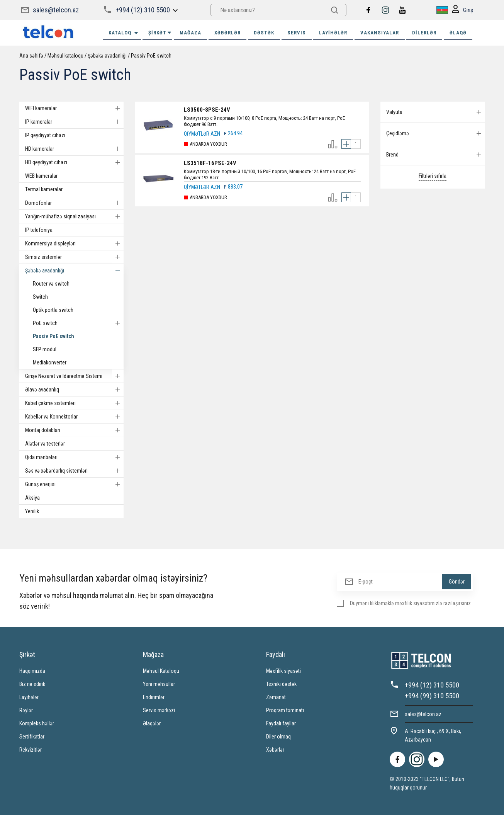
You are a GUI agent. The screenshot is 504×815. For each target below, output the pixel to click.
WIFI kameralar (74, 108)
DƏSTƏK (264, 33)
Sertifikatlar (32, 737)
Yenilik (32, 511)
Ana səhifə (31, 56)
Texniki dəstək (281, 684)
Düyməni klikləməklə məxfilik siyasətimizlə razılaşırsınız (410, 603)
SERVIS (297, 33)
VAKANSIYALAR (380, 33)
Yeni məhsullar (159, 684)
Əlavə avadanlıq (74, 390)
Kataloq (124, 33)
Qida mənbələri (74, 457)
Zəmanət (276, 697)
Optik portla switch (53, 310)
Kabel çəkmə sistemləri (74, 403)
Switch (40, 297)
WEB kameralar (41, 176)
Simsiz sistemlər (74, 257)
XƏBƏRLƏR (227, 33)
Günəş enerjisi (74, 484)
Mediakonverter (50, 362)
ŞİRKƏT (160, 33)
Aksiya (32, 498)
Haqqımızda (32, 671)
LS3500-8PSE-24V (207, 110)
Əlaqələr (152, 723)
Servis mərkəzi (159, 710)
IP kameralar (74, 122)
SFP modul (45, 349)
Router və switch (51, 284)
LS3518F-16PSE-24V (210, 163)
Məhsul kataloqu (65, 56)
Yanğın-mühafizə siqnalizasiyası (74, 216)
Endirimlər (154, 697)
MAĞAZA (190, 33)
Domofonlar (74, 203)
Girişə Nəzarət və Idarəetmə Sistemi (74, 376)
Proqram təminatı (285, 710)
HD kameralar (74, 149)
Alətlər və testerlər (45, 444)
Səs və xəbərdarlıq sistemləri (74, 471)
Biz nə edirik (32, 684)
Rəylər (26, 710)
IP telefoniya (39, 230)
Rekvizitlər (31, 750)
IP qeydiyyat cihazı (45, 135)
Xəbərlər (275, 750)
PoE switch (78, 323)
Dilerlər (424, 33)
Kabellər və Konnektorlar (74, 417)
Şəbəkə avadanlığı (107, 56)
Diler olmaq (278, 737)
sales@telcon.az (56, 10)
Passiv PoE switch (151, 56)
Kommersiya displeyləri (74, 243)
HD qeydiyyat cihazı (74, 162)
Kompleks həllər (37, 723)
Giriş (462, 10)
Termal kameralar (44, 189)
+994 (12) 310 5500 (143, 10)
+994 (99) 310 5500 (432, 696)
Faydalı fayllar (281, 723)
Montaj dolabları (74, 430)
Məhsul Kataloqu (161, 671)
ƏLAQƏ (458, 33)
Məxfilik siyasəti (283, 671)
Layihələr (333, 33)
